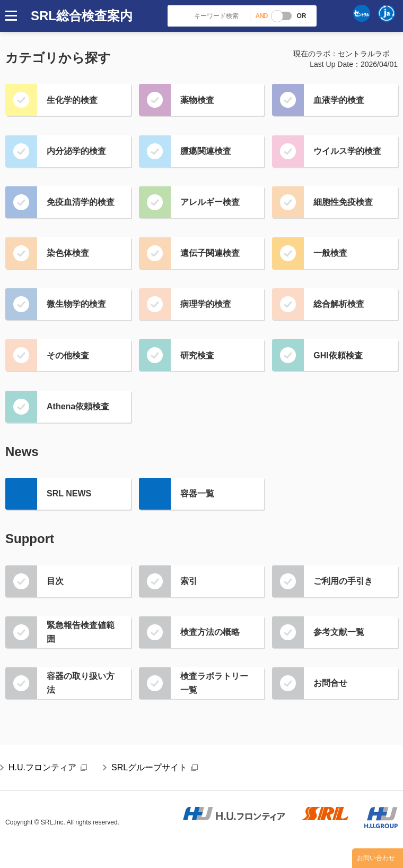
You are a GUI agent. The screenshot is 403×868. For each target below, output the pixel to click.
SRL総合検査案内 (82, 16)
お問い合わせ (376, 858)
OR (301, 16)
